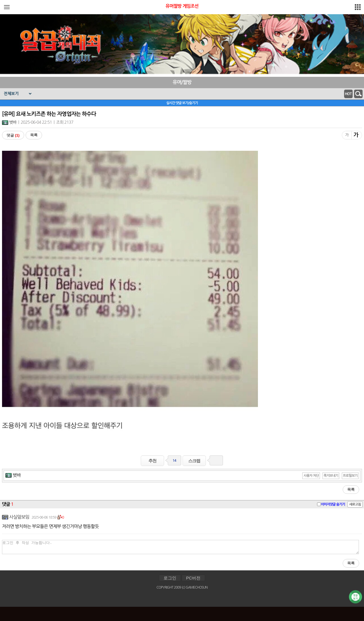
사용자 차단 (311, 476)
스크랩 (194, 461)
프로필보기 (350, 476)
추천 (152, 461)
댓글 (13, 135)
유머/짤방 (182, 82)
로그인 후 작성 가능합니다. (180, 547)
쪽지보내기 (331, 476)
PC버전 (193, 578)
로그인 (170, 578)
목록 (34, 135)
